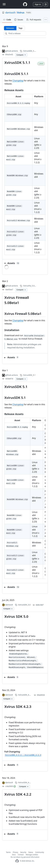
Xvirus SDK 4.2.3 (18, 707)
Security (23, 852)
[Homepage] (25, 4)
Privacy (15, 852)
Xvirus (21, 12)
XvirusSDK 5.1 (16, 387)
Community (40, 852)
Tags (21, 28)
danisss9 (10, 12)
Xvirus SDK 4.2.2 (18, 794)
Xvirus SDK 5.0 (16, 616)
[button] (25, 263)
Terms (8, 852)
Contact (21, 855)
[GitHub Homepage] (17, 861)
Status (31, 852)
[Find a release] (25, 33)
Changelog (18, 81)
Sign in (38, 4)
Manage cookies (32, 855)
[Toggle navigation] (4, 4)
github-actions (12, 51)
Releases (10, 28)
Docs (14, 855)
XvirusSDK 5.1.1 (17, 62)
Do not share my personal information (25, 857)
